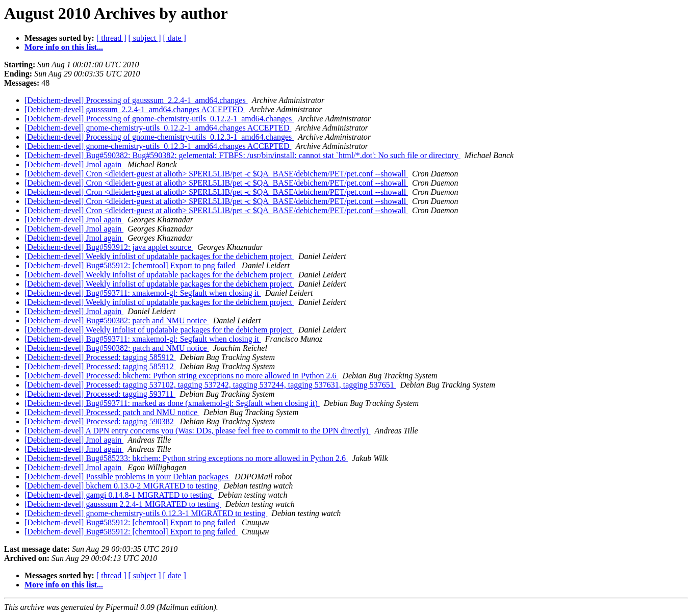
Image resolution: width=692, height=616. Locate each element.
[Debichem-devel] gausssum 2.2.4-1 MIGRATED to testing (123, 504)
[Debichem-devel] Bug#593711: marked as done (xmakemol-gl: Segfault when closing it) (172, 403)
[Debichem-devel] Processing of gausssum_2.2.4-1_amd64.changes (136, 100)
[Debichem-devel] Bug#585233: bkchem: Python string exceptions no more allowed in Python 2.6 (186, 458)
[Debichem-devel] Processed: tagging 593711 (100, 394)
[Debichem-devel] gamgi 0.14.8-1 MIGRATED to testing (119, 495)
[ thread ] (111, 38)
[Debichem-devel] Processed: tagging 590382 (100, 421)
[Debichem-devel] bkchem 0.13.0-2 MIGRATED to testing (122, 486)
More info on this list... (64, 47)
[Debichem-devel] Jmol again (74, 164)
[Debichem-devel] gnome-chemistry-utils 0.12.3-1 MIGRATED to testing (146, 513)
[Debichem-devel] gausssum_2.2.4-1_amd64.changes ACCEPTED (135, 109)
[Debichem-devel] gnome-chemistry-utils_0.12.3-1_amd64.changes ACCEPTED (158, 146)
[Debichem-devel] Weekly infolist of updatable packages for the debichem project (159, 256)
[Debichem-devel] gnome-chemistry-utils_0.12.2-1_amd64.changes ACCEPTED (158, 128)
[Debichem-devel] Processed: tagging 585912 (100, 357)
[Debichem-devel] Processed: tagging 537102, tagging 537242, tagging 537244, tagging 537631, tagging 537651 (210, 385)
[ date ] (175, 38)
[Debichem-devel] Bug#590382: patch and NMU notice (117, 320)
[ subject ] (145, 38)
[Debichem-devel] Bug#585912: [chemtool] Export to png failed (131, 265)
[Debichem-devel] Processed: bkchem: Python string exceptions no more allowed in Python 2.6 (181, 376)
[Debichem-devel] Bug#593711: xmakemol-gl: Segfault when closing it (143, 293)
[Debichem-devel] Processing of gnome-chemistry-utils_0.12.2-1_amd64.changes (159, 119)
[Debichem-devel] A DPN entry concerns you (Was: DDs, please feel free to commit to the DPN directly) (198, 431)
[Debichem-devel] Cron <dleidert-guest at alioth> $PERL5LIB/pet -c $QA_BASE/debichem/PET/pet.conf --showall (216, 174)
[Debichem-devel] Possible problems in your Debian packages (127, 477)
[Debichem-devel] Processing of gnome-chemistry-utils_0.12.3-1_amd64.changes (159, 137)
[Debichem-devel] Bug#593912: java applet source (109, 247)
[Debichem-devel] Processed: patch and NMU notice (112, 412)
